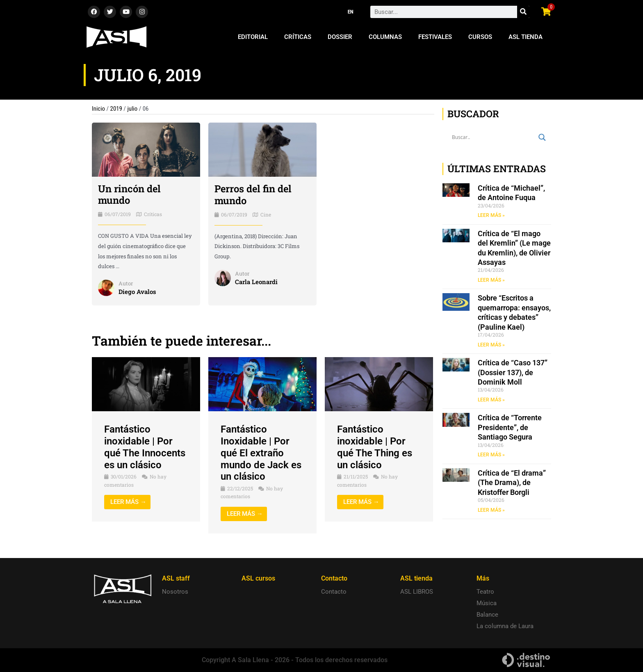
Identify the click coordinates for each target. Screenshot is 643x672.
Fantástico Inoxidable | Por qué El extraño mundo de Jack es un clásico (261, 453)
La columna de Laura (505, 626)
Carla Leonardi (256, 282)
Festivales (435, 37)
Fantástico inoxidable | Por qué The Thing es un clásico (375, 447)
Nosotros (175, 592)
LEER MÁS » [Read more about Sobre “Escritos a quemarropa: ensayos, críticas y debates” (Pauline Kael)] (491, 345)
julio (133, 109)
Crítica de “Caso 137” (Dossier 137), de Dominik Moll (513, 373)
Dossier (340, 37)
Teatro (485, 592)
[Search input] (493, 137)
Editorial (253, 37)
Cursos (480, 37)
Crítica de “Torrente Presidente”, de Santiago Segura (510, 428)
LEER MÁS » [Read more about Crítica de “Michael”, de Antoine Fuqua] (491, 215)
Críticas (298, 37)
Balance (487, 615)
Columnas (385, 37)
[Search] (523, 12)
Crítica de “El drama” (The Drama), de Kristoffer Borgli (512, 483)
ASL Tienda (526, 37)
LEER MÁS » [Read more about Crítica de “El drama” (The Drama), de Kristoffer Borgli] (491, 510)
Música (487, 603)
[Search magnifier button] (542, 137)
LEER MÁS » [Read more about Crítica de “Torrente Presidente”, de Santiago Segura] (491, 455)
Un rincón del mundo (130, 195)
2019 (116, 109)
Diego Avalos (137, 292)
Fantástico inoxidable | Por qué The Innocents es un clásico (145, 447)
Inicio (98, 109)
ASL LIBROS (417, 592)
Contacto (334, 592)
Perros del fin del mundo (254, 195)
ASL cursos (258, 578)
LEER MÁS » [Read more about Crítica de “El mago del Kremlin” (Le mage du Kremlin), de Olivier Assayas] (491, 280)
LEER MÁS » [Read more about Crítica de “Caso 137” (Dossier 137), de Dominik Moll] (491, 400)
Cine (266, 214)
